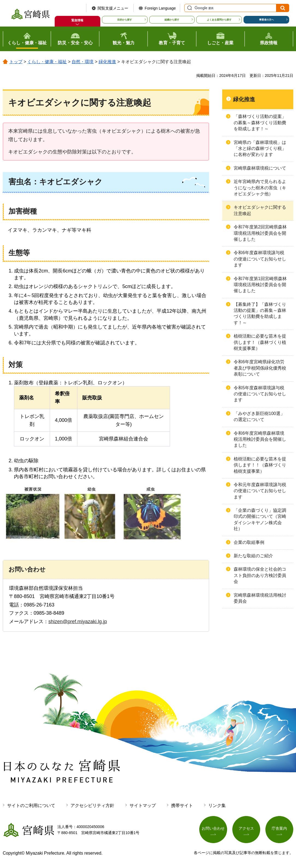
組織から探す (172, 20)
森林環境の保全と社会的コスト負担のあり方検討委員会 (260, 575)
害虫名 (20, 182)
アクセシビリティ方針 (92, 805)
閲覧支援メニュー (113, 8)
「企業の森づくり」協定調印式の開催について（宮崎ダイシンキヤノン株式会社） (260, 519)
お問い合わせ (213, 829)
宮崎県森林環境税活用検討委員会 (260, 598)
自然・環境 (83, 62)
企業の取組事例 (249, 542)
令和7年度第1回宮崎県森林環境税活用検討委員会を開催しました (260, 285)
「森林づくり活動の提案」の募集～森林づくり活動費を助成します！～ (260, 123)
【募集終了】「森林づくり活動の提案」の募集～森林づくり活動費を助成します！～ (260, 313)
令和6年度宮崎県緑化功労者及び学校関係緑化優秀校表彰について (260, 368)
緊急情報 (77, 20)
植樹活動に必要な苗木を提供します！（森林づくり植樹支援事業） (260, 342)
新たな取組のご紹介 (253, 556)
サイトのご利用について (31, 805)
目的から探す (125, 20)
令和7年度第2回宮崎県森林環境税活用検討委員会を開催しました (260, 233)
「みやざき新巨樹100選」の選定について (259, 416)
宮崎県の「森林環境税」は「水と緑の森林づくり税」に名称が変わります (260, 149)
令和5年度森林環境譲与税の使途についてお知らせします (260, 394)
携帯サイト (182, 805)
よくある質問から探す (219, 20)
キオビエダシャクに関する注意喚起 (260, 210)
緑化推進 (107, 62)
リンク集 (217, 805)
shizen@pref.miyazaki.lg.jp (78, 622)
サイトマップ (143, 805)
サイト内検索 (189, 8)
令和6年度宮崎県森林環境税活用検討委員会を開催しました (260, 439)
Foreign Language (160, 8)
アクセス (246, 829)
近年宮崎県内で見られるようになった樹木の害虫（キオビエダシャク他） (260, 188)
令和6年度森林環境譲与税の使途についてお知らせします (260, 259)
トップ (16, 62)
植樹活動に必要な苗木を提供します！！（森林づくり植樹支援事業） (260, 465)
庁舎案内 (279, 829)
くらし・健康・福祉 (47, 62)
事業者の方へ (266, 20)
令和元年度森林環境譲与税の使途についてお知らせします (260, 491)
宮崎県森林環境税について (260, 168)
